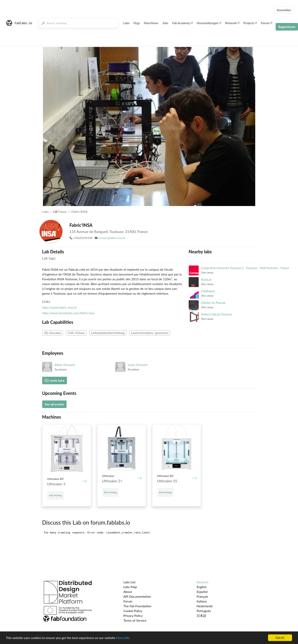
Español (202, 592)
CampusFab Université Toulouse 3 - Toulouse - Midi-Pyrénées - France (245, 268)
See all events (54, 404)
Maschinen (151, 23)
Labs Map (130, 587)
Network (232, 23)
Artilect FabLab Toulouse (217, 314)
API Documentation (137, 596)
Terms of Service (135, 620)
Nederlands (205, 606)
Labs (126, 23)
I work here (55, 380)
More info (123, 638)
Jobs (165, 23)
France (60, 212)
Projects (250, 23)
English (202, 587)
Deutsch (203, 582)
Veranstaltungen (209, 23)
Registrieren (287, 27)
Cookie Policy (133, 611)
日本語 (201, 616)
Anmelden (284, 10)
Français (202, 596)
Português (204, 611)
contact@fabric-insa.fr (112, 238)
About (128, 592)
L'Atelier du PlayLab (213, 303)
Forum (266, 23)
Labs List (129, 582)
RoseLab (206, 280)
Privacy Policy (133, 616)
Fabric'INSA (79, 212)
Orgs (137, 23)
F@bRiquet (208, 291)
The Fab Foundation (137, 606)
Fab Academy (182, 23)
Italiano (202, 601)
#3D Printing (56, 495)
